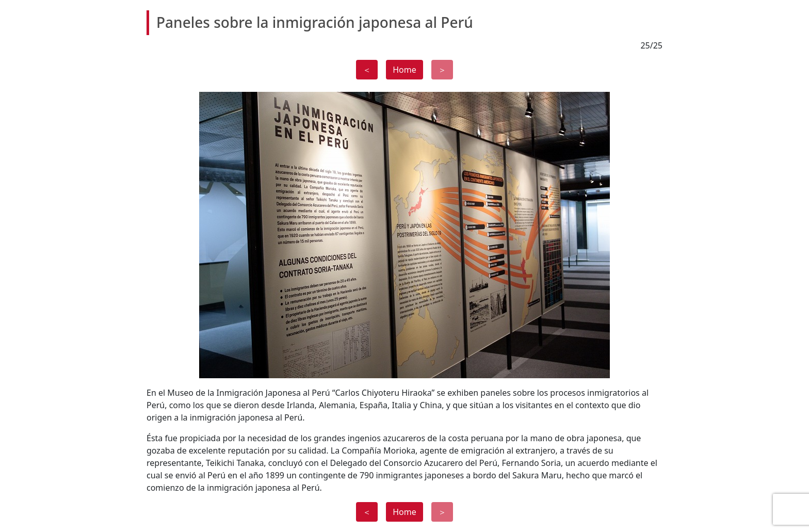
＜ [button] (367, 70)
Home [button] (405, 70)
